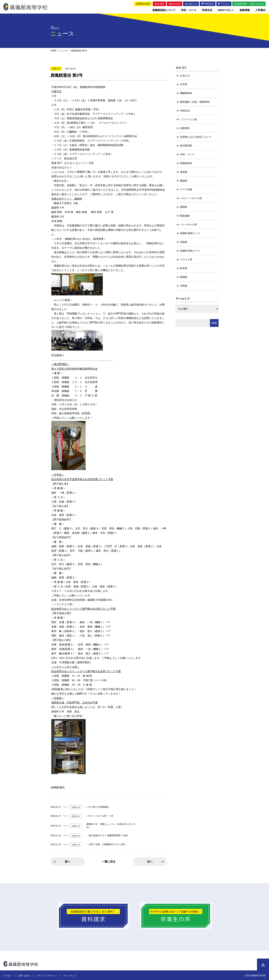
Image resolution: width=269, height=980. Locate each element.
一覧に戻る (109, 862)
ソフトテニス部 (189, 119)
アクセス (8, 976)
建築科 (184, 181)
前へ (68, 862)
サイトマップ (70, 976)
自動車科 (185, 128)
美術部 (184, 242)
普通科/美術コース (190, 251)
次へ (150, 862)
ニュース (64, 51)
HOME (54, 51)
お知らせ (185, 76)
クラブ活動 (186, 189)
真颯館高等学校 (25, 7)
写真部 (184, 286)
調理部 (184, 277)
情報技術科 (186, 163)
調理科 (184, 207)
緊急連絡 (185, 216)
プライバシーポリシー (47, 976)
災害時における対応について (196, 137)
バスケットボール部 (191, 198)
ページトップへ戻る (263, 965)
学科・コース (187, 154)
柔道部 (184, 172)
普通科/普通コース (190, 233)
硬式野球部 (186, 146)
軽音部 (184, 268)
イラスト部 (186, 260)
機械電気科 (186, 93)
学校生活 (185, 111)
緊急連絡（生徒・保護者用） (196, 102)
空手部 (184, 84)
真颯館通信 (58, 787)
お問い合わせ (24, 976)
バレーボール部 (189, 224)
